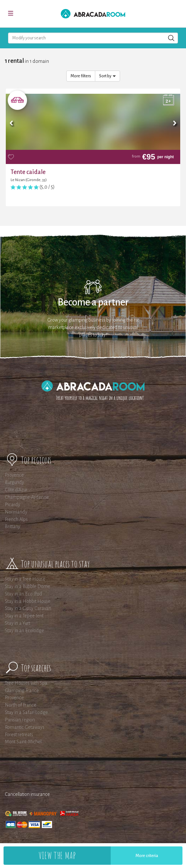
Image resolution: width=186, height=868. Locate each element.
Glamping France (22, 690)
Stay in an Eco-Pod (23, 594)
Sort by (107, 76)
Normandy (16, 512)
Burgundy (14, 482)
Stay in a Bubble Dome (28, 586)
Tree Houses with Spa (26, 683)
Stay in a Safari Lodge (26, 712)
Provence (14, 475)
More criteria (147, 856)
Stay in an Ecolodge (24, 631)
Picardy (13, 505)
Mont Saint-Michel (23, 742)
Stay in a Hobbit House (28, 601)
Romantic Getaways (25, 727)
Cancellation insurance (27, 794)
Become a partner (93, 302)
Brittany (13, 526)
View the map (57, 855)
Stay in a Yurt (17, 623)
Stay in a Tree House (25, 579)
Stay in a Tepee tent (24, 616)
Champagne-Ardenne (27, 497)
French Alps (16, 519)
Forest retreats (19, 735)
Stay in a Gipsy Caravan (28, 608)
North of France (21, 705)
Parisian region (20, 720)
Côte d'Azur (16, 490)
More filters (81, 76)
